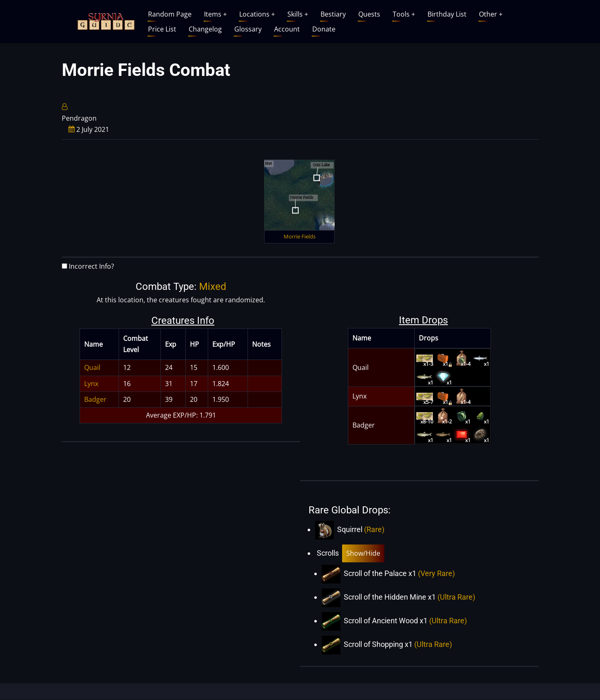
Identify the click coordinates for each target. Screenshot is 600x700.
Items (215, 14)
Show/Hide (363, 553)
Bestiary (333, 14)
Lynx (91, 384)
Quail (92, 367)
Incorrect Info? (91, 266)
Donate (324, 29)
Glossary (248, 29)
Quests (369, 14)
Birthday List (447, 14)
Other (491, 14)
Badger (95, 399)
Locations (257, 14)
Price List (162, 29)
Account (287, 29)
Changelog (205, 29)
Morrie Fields (300, 236)
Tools (404, 14)
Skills (298, 14)
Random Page (170, 14)
